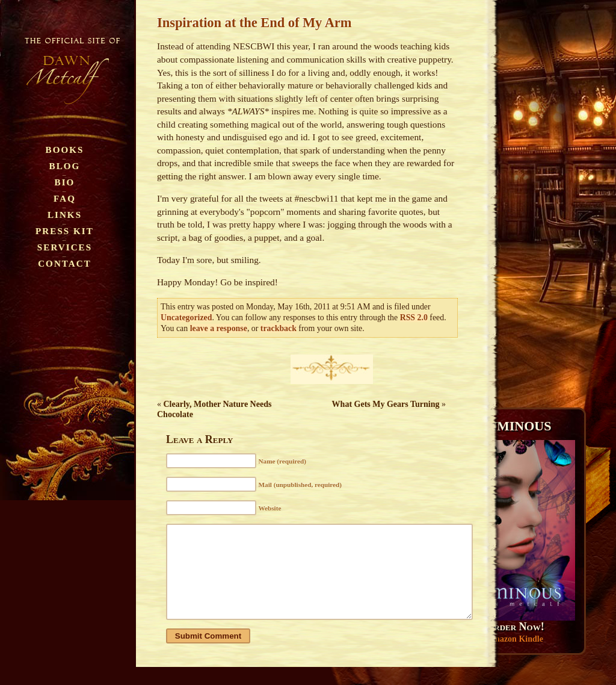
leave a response (219, 328)
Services (65, 247)
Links (65, 215)
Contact (65, 263)
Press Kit (65, 231)
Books (65, 150)
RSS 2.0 (414, 318)
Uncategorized (186, 318)
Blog (65, 166)
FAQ (65, 198)
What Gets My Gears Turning (386, 404)
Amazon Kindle (515, 639)
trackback (279, 328)
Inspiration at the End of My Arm (254, 23)
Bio (65, 182)
